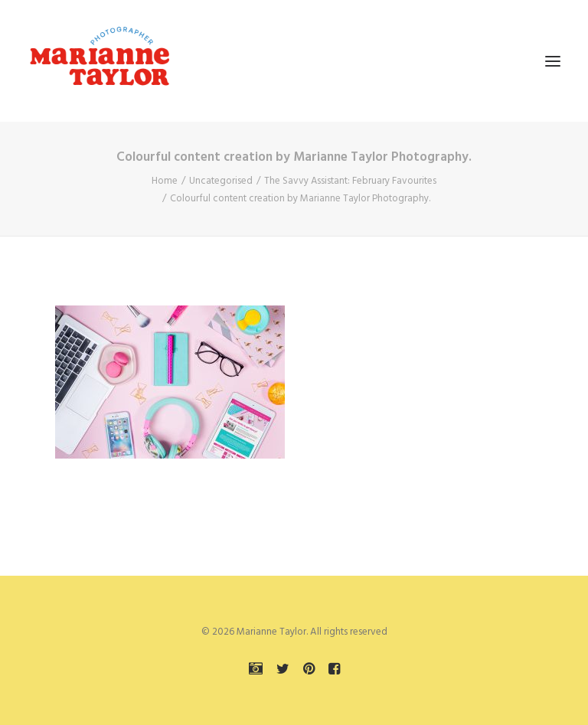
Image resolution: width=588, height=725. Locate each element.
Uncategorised (221, 181)
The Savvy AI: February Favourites (350, 181)
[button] (553, 61)
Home (165, 181)
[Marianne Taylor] (100, 61)
